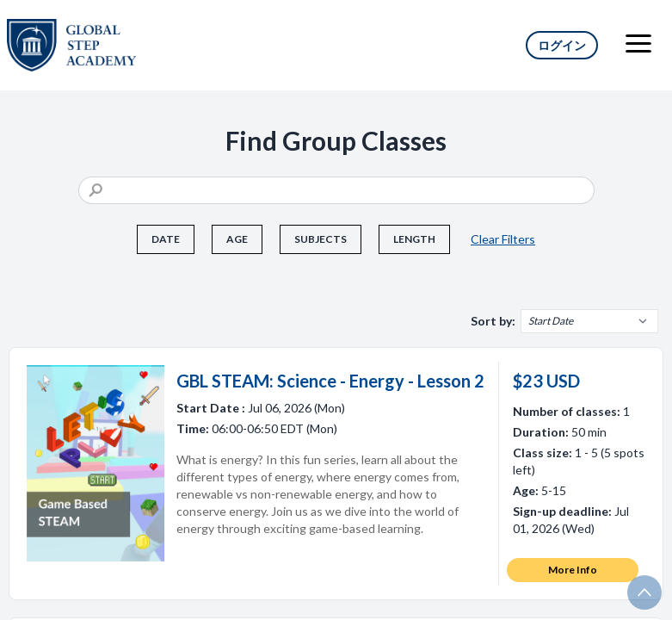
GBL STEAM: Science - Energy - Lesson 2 (330, 381)
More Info (573, 570)
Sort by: (493, 321)
